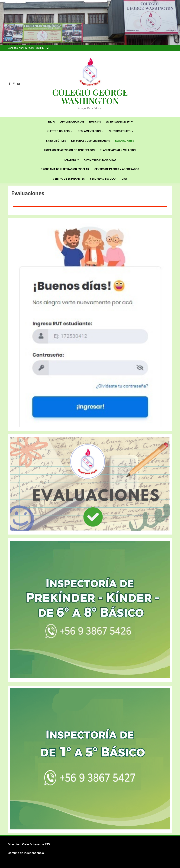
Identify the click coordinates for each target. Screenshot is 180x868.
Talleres (70, 160)
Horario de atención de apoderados (69, 150)
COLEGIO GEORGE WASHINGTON (90, 96)
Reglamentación (89, 131)
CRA (124, 179)
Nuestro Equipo (120, 131)
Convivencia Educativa (100, 160)
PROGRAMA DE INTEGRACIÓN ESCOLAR (65, 169)
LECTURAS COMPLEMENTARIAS (91, 141)
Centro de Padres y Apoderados (117, 169)
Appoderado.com (72, 122)
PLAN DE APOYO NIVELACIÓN (118, 150)
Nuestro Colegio (58, 131)
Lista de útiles (56, 141)
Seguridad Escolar (103, 179)
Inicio (51, 122)
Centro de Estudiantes (69, 179)
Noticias (95, 122)
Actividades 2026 (118, 122)
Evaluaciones (125, 141)
